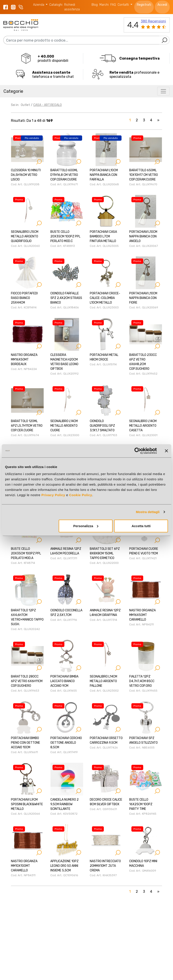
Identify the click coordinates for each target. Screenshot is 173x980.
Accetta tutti (141, 526)
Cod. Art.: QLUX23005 (104, 246)
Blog (95, 5)
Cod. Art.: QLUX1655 (64, 691)
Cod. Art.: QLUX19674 (25, 435)
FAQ (113, 5)
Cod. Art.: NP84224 (24, 369)
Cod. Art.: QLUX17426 (104, 748)
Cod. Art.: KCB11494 (24, 307)
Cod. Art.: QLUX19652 (143, 374)
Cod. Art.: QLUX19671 (64, 184)
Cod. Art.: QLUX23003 (104, 307)
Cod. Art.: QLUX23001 (143, 435)
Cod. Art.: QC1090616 (64, 875)
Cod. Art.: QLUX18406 (65, 307)
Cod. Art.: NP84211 (141, 624)
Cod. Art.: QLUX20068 (104, 184)
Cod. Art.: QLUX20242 (25, 629)
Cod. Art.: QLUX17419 (64, 752)
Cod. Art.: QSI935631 (103, 809)
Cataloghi (56, 5)
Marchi (104, 5)
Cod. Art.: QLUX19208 (25, 184)
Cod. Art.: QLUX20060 (25, 246)
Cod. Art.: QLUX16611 (24, 752)
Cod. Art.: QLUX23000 (65, 435)
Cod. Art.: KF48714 (23, 563)
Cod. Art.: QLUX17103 (103, 435)
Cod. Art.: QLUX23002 (104, 691)
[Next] (158, 121)
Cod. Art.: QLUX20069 (144, 307)
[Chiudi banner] (166, 451)
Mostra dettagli (148, 512)
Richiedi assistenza (72, 7)
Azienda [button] (39, 5)
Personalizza (86, 526)
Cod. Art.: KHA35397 (103, 875)
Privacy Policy (53, 495)
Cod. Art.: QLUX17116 (64, 620)
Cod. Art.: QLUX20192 (64, 374)
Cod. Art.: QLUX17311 (64, 558)
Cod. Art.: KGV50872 (64, 814)
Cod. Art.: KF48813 (63, 246)
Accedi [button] (162, 5)
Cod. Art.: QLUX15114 (103, 364)
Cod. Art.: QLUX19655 (143, 691)
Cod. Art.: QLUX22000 (104, 563)
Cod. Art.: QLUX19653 (25, 691)
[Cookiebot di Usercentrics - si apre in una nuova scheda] (138, 451)
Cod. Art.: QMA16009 (143, 871)
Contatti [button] (124, 5)
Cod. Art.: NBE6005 (142, 748)
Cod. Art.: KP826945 (143, 814)
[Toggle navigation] (163, 91)
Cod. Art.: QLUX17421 (143, 558)
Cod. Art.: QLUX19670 (143, 184)
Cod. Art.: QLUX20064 (25, 814)
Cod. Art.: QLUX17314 (103, 620)
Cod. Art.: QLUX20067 (144, 246)
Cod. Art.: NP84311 (23, 875)
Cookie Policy (81, 495)
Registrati (144, 5)
